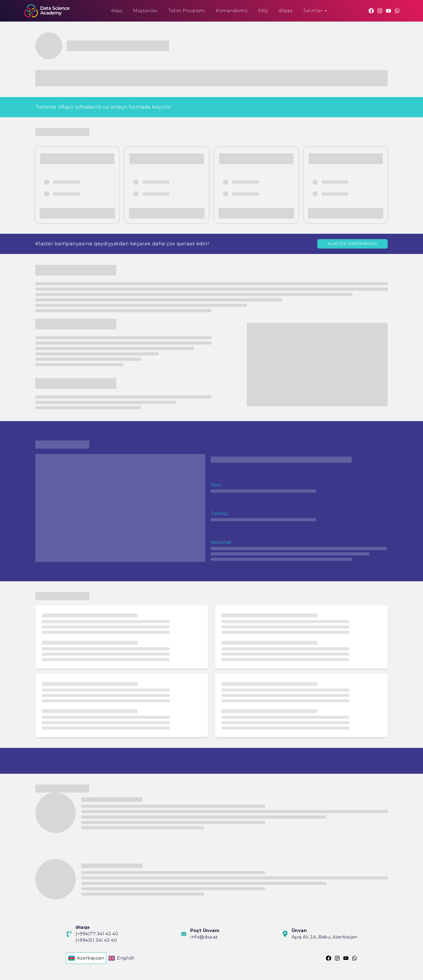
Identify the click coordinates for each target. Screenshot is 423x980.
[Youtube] (388, 11)
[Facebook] (371, 11)
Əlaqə (286, 11)
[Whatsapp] (397, 11)
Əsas (117, 11)
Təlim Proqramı (187, 11)
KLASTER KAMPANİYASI (352, 244)
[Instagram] (380, 11)
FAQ (263, 11)
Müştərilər (145, 11)
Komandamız (232, 11)
